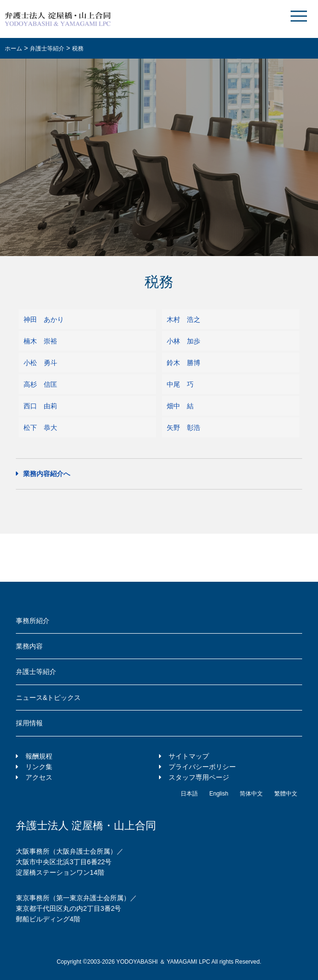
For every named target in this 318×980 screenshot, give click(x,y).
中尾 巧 (180, 384)
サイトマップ (189, 756)
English (219, 794)
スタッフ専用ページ (199, 777)
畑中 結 (180, 406)
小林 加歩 (183, 341)
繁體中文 (286, 794)
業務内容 (29, 646)
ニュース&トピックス (48, 698)
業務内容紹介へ (47, 474)
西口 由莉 (40, 406)
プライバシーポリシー (202, 767)
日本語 (189, 794)
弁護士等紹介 (36, 672)
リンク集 (39, 767)
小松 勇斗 (40, 363)
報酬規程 (39, 756)
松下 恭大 (40, 428)
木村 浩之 (183, 319)
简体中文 (251, 794)
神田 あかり (44, 319)
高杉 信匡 (40, 384)
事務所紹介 (33, 621)
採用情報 (29, 723)
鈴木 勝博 (183, 363)
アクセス (39, 777)
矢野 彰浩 (183, 428)
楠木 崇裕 (40, 341)
